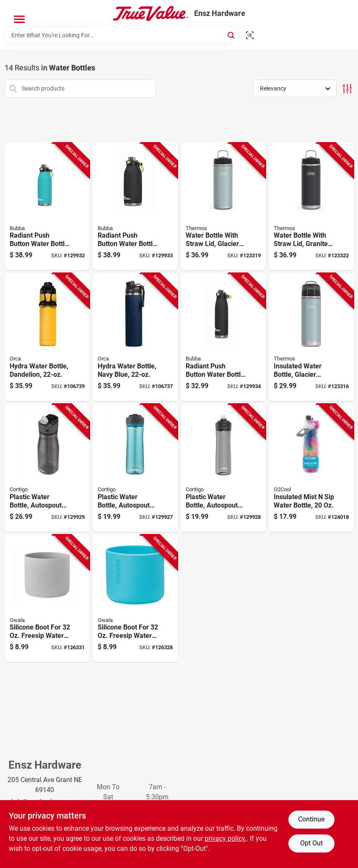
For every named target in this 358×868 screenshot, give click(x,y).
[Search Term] (122, 35)
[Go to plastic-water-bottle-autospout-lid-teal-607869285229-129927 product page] (135, 468)
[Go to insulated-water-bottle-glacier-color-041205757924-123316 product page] (311, 337)
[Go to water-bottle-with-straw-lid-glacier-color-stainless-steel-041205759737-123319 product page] (223, 207)
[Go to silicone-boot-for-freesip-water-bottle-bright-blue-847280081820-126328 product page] (135, 599)
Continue (311, 819)
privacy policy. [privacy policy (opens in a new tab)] (226, 838)
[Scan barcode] (250, 35)
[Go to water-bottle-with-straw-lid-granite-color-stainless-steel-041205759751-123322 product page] (311, 207)
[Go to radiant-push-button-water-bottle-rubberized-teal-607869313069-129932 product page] (47, 207)
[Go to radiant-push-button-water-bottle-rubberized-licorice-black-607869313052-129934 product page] (223, 337)
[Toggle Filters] (347, 89)
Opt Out (311, 843)
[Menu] (19, 19)
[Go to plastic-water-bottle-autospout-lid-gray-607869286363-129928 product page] (223, 468)
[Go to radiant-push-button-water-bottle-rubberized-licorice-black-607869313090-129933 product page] (135, 207)
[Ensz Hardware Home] (150, 13)
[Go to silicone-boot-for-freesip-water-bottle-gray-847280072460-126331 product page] (47, 599)
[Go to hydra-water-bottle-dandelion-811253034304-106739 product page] (47, 337)
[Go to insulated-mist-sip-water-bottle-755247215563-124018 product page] (311, 468)
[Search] (232, 35)
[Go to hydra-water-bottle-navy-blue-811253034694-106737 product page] (135, 337)
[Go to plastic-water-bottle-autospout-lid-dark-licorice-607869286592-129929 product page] (47, 468)
